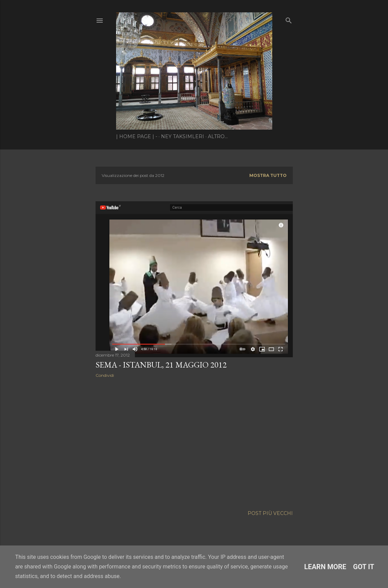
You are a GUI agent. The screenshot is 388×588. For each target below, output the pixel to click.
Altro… (218, 136)
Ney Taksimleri (183, 136)
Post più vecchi (270, 513)
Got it (364, 567)
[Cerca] (289, 19)
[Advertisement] (194, 443)
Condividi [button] (105, 375)
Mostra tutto (268, 175)
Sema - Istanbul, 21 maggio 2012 (161, 365)
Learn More (325, 567)
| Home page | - (137, 136)
